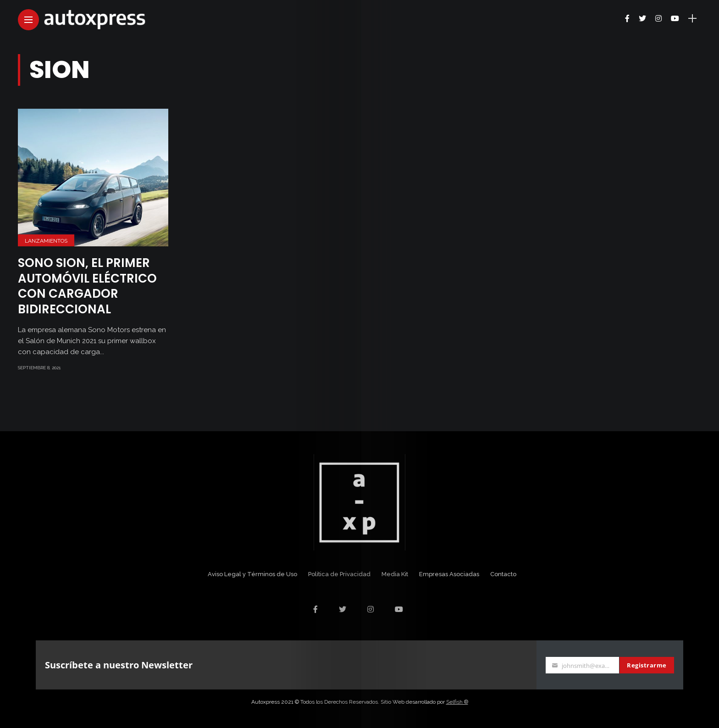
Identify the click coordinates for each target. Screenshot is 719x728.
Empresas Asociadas (449, 574)
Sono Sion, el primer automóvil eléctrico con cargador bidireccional (87, 286)
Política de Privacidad (339, 574)
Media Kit (395, 574)
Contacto (503, 574)
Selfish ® (457, 702)
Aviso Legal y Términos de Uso (252, 574)
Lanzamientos (46, 241)
